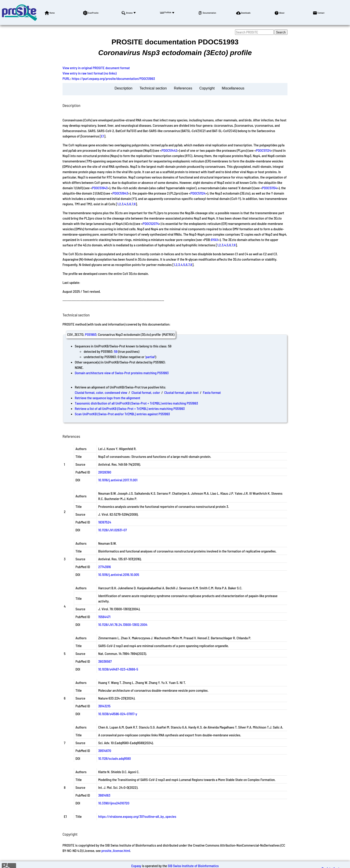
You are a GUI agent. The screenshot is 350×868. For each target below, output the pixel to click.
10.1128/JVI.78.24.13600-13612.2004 (123, 624)
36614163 (104, 795)
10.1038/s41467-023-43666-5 (118, 669)
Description (123, 88)
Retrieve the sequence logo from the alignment (107, 398)
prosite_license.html (116, 850)
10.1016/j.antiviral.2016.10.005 (119, 574)
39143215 (104, 706)
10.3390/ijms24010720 (114, 803)
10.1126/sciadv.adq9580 (115, 758)
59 (116, 351)
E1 (103, 136)
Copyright (207, 88)
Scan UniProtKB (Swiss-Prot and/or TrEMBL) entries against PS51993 (122, 414)
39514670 (105, 751)
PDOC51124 (264, 150)
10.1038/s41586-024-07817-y (118, 714)
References (183, 88)
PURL (66, 78)
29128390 (105, 472)
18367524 (105, 522)
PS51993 (91, 334)
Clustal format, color (146, 392)
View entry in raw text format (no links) (90, 73)
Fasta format (212, 392)
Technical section (153, 88)
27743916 (105, 567)
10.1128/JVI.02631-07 (112, 530)
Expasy (136, 866)
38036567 (105, 661)
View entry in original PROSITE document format (96, 68)
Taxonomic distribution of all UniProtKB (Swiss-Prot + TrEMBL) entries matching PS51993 (136, 403)
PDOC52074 (151, 223)
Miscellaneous (233, 88)
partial (150, 357)
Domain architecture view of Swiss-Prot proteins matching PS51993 (122, 373)
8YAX (215, 240)
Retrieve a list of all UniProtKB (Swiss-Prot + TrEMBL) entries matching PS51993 (130, 408)
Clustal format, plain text (181, 392)
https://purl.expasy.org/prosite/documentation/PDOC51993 (113, 78)
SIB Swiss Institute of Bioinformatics (193, 866)
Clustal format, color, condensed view (101, 392)
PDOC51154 (270, 188)
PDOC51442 (169, 150)
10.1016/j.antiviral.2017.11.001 (118, 480)
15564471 (104, 617)
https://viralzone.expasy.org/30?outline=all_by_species (137, 816)
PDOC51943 (100, 188)
